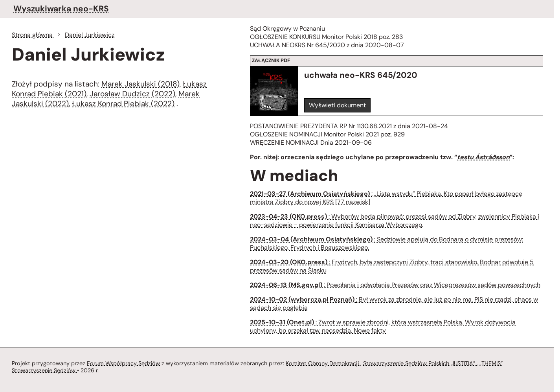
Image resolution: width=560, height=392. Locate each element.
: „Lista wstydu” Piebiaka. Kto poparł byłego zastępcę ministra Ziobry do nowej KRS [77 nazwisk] (386, 198)
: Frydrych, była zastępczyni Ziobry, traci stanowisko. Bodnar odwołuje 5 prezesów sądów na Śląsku (392, 266)
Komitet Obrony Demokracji (323, 363)
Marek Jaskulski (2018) (140, 84)
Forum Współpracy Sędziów (123, 363)
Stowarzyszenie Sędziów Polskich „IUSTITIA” (420, 363)
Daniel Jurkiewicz (90, 35)
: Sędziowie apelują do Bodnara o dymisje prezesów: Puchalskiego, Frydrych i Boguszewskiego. (386, 243)
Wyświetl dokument (337, 105)
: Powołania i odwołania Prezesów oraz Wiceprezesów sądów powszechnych (395, 285)
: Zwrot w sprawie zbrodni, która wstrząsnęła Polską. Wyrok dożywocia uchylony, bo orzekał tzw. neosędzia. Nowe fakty (383, 326)
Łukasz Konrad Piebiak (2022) (123, 104)
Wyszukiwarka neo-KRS (61, 8)
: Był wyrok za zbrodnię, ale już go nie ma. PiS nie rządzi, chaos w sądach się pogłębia (394, 304)
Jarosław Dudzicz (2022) (132, 94)
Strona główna (33, 35)
